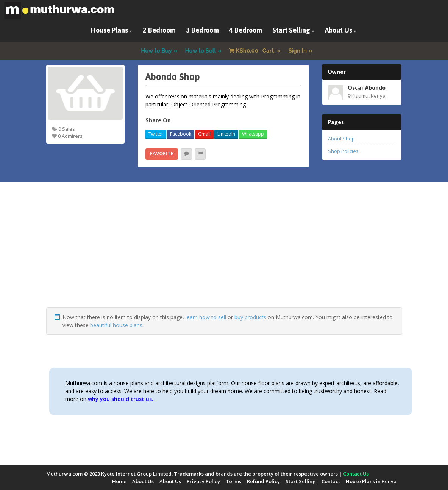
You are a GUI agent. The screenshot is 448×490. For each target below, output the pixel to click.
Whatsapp (253, 134)
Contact (331, 481)
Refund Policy (263, 481)
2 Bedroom (159, 30)
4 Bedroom (246, 30)
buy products (250, 317)
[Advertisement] (224, 254)
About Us (339, 30)
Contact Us (356, 474)
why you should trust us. (121, 399)
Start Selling (291, 30)
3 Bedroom (202, 30)
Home (119, 481)
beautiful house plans (116, 325)
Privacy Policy (203, 481)
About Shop (341, 139)
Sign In (298, 51)
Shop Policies (343, 151)
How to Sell (201, 51)
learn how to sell (206, 317)
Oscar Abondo (367, 87)
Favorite (162, 153)
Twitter (156, 134)
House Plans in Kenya (371, 481)
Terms (233, 481)
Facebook (181, 134)
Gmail (204, 134)
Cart (252, 51)
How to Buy (156, 51)
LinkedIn (226, 134)
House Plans (109, 30)
